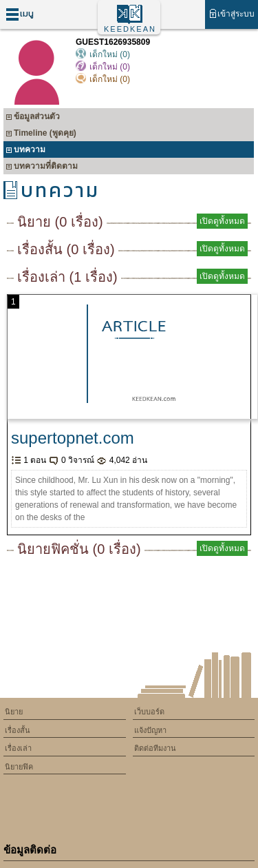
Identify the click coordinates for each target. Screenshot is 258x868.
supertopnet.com (73, 438)
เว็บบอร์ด (149, 712)
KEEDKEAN (130, 29)
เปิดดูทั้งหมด (222, 221)
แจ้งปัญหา (150, 730)
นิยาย (14, 712)
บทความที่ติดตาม (42, 168)
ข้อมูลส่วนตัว (33, 118)
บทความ (25, 151)
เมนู (20, 14)
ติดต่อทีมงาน (155, 748)
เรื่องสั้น (18, 730)
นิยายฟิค (19, 767)
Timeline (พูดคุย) (41, 135)
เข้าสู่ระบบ (232, 13)
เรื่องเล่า (18, 748)
